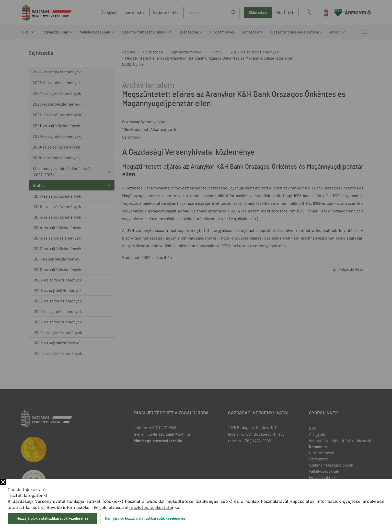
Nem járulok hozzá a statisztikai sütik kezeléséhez (145, 518)
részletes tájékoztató (151, 507)
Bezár (3, 482)
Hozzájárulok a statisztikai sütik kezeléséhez (52, 518)
